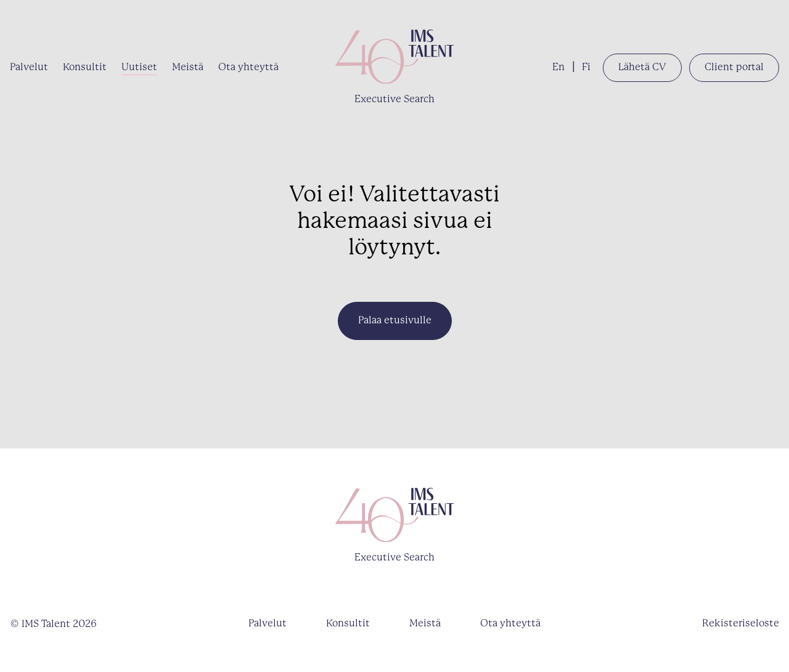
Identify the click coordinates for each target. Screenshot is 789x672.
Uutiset (139, 67)
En (558, 67)
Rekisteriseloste (741, 624)
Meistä (188, 67)
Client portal (734, 67)
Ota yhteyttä (248, 67)
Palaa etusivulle (395, 321)
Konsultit (85, 67)
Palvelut (29, 67)
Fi (586, 67)
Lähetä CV (642, 67)
